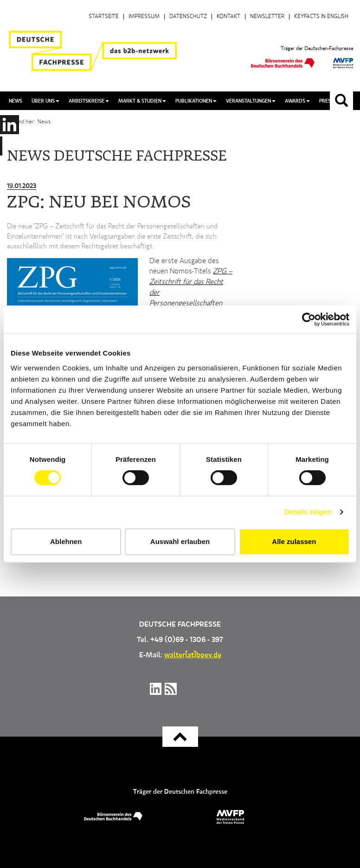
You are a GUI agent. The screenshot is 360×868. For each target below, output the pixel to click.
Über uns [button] (45, 101)
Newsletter (267, 17)
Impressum (144, 17)
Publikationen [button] (196, 101)
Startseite (104, 17)
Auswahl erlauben (180, 541)
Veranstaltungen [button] (251, 101)
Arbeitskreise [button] (89, 101)
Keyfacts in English (321, 17)
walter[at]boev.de (193, 655)
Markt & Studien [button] (142, 101)
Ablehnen (66, 541)
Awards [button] (297, 101)
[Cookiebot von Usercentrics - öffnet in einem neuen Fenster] (309, 319)
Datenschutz (188, 17)
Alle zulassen (294, 541)
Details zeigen (308, 512)
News (16, 101)
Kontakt (228, 17)
